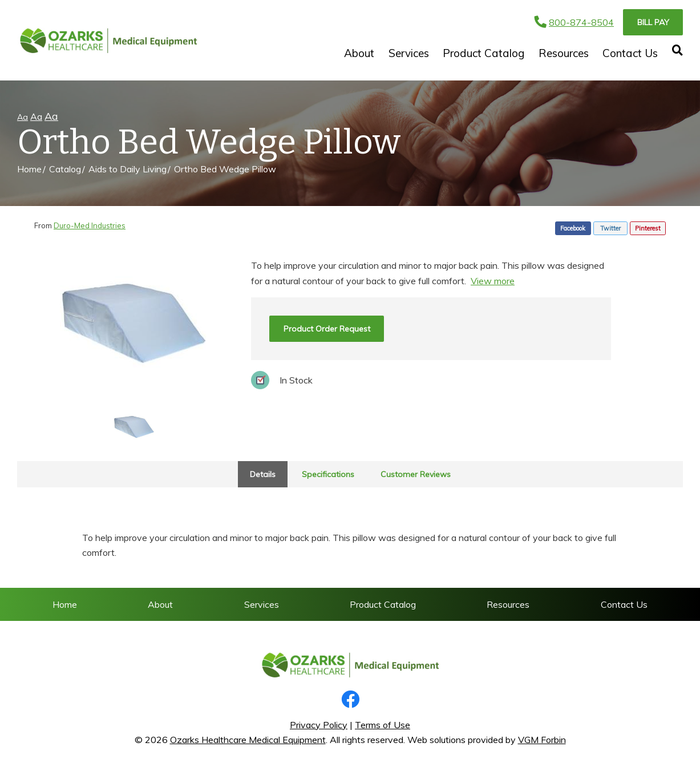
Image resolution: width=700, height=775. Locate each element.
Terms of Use (383, 725)
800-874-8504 (574, 22)
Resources (564, 53)
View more (493, 281)
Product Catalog (483, 53)
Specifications (328, 474)
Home (29, 169)
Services (409, 53)
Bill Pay (653, 22)
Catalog (65, 169)
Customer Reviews (416, 474)
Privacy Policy (319, 725)
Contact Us (630, 53)
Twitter (610, 228)
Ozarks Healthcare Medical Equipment (248, 740)
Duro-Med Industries (90, 225)
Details (263, 474)
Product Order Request (327, 329)
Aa (23, 117)
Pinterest (648, 228)
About (359, 53)
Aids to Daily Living (128, 169)
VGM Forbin (542, 740)
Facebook (573, 228)
